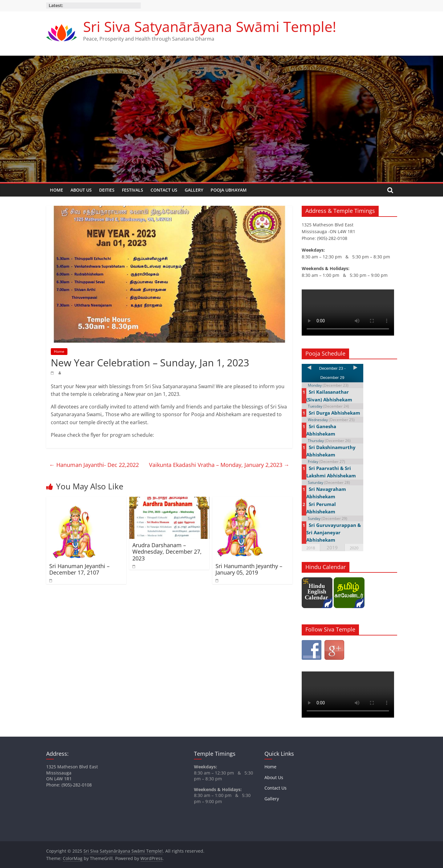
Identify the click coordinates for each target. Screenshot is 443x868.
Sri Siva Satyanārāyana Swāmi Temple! (210, 26)
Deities (107, 190)
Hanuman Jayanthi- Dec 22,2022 (94, 465)
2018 (311, 548)
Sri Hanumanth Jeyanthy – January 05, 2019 (249, 569)
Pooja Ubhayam (229, 190)
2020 (354, 548)
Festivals (133, 190)
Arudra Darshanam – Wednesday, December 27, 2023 (167, 552)
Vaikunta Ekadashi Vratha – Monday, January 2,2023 (219, 465)
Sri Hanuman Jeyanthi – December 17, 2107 (79, 569)
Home (56, 190)
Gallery (194, 190)
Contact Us (164, 190)
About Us (81, 190)
